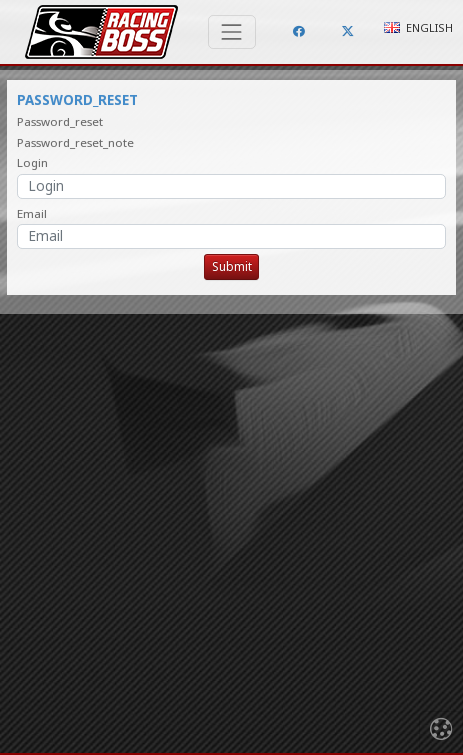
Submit (232, 266)
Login (32, 162)
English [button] (418, 27)
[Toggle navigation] (232, 32)
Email (32, 213)
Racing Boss (101, 32)
